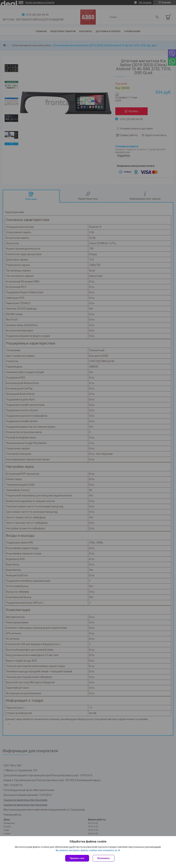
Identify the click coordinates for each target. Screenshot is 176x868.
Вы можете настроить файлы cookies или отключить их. (87, 850)
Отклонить (104, 858)
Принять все (77, 858)
